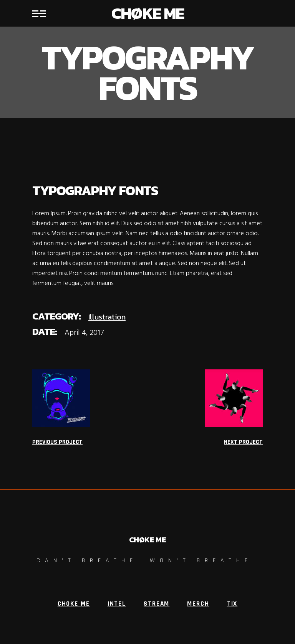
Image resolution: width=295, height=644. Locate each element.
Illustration (107, 317)
